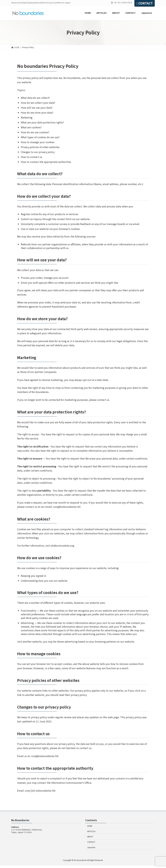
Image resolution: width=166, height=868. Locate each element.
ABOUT (90, 837)
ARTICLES (91, 831)
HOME (90, 826)
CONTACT (145, 3)
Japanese (91, 847)
